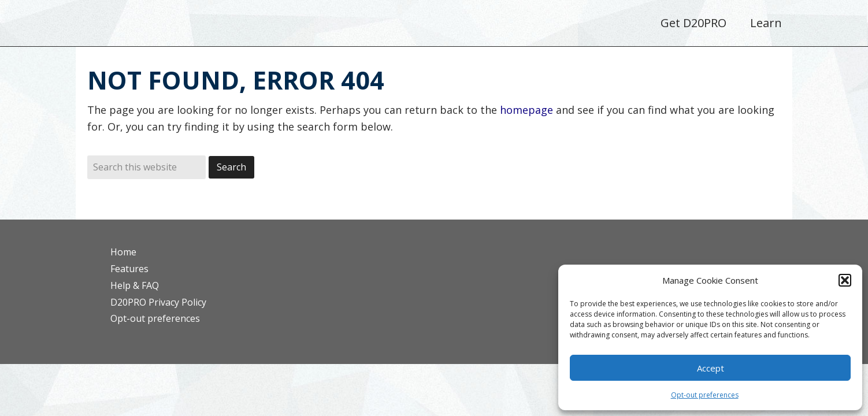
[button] (845, 280)
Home (123, 252)
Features (129, 269)
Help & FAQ (135, 285)
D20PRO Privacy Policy (158, 302)
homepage (526, 110)
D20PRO (173, 26)
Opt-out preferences (705, 395)
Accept (711, 368)
